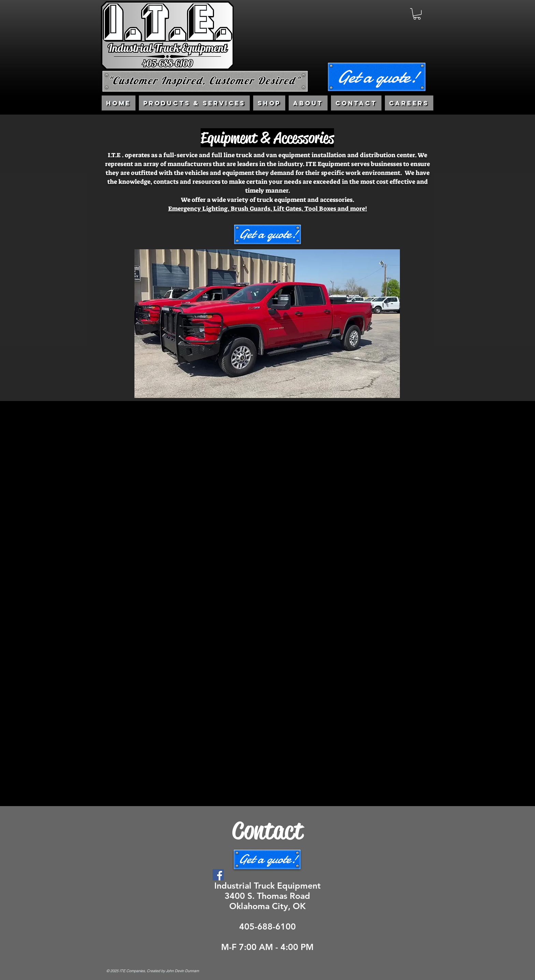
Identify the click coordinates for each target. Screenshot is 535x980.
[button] (377, 77)
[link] (417, 14)
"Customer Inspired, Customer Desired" (204, 80)
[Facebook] (218, 875)
